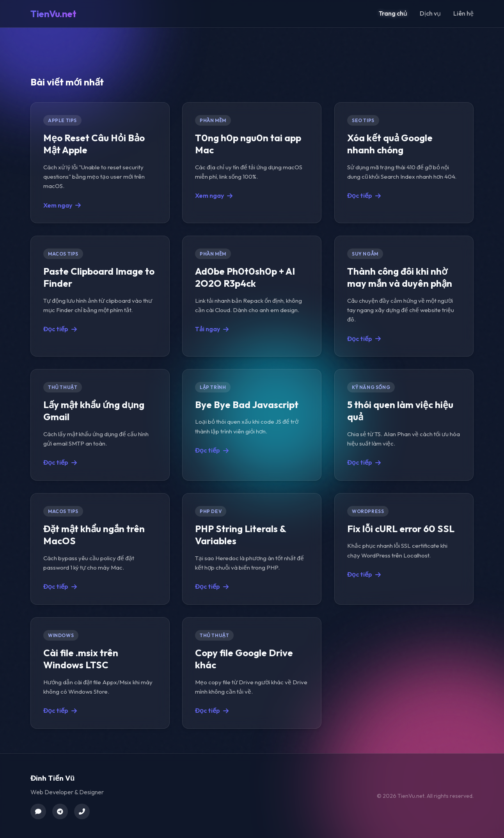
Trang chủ (393, 13)
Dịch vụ (430, 13)
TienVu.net (53, 14)
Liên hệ (463, 13)
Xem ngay (62, 205)
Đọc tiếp (364, 195)
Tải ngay (212, 329)
